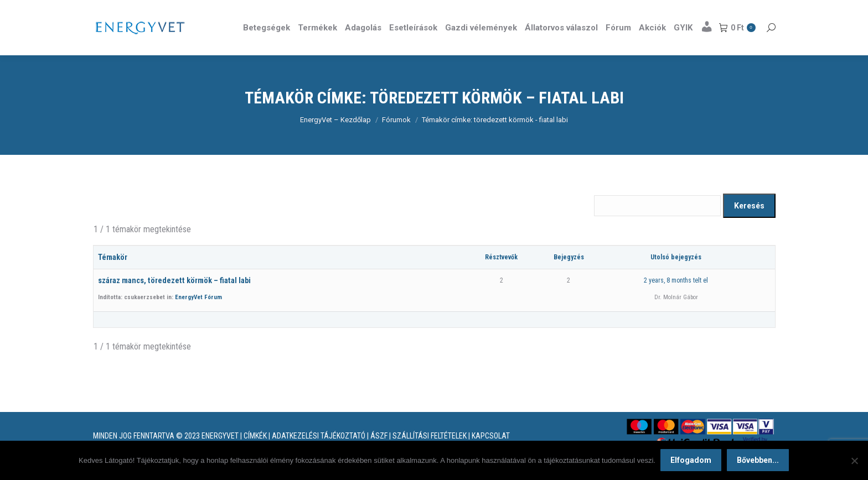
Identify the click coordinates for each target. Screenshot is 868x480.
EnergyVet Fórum (198, 317)
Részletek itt (747, 10)
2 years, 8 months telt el (676, 300)
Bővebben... (758, 461)
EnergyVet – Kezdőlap (335, 140)
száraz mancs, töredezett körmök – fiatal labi (174, 301)
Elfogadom (691, 461)
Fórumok (396, 140)
